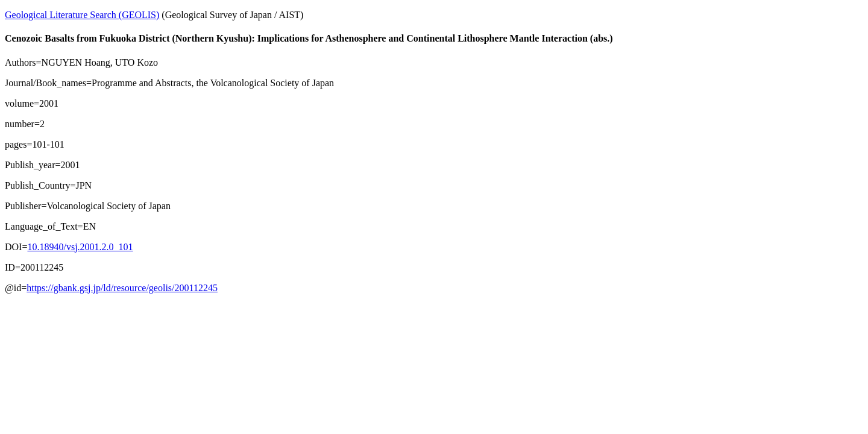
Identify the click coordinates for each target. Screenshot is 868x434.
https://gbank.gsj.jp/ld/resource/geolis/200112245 (122, 288)
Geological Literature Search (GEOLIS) (82, 15)
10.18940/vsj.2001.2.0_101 (80, 247)
